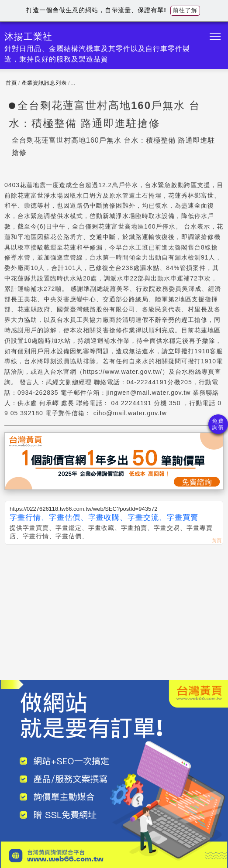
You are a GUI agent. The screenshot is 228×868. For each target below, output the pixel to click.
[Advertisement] (114, 610)
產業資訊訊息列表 (44, 83)
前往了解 (185, 10)
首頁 (11, 83)
